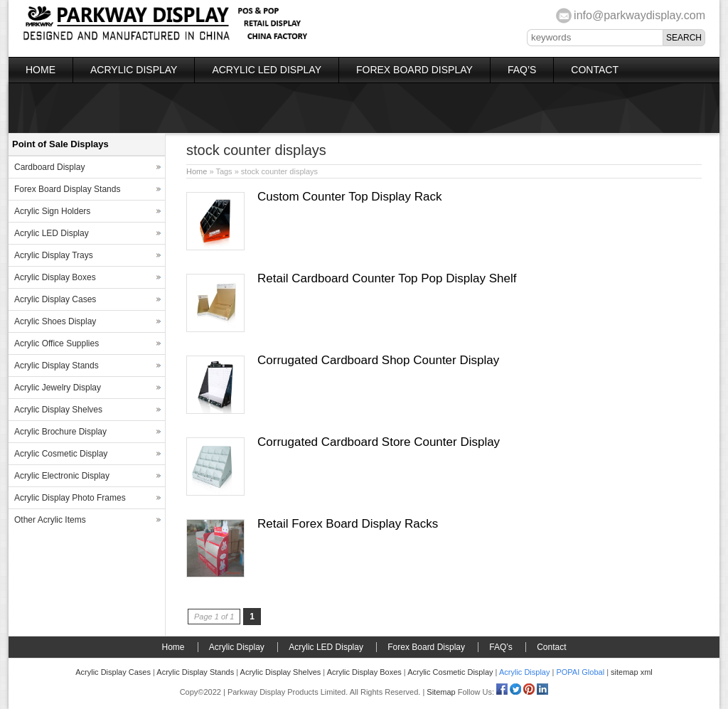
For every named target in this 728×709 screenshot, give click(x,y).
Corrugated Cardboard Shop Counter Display (378, 360)
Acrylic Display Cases (55, 299)
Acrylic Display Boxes (55, 277)
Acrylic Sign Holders (52, 211)
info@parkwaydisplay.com (639, 15)
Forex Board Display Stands (67, 189)
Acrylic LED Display (267, 70)
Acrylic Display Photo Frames (70, 498)
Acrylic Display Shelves (58, 410)
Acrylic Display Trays (54, 255)
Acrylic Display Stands (57, 366)
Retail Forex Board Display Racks (348, 524)
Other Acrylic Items (50, 520)
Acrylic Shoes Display (55, 321)
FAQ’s (522, 70)
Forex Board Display (414, 70)
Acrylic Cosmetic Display (61, 454)
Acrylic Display (134, 70)
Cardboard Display (49, 167)
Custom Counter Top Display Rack (350, 197)
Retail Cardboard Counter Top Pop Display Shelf (387, 278)
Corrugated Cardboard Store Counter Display (379, 442)
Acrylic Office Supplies (57, 343)
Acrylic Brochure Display (60, 432)
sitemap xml (632, 672)
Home (41, 70)
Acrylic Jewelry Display (58, 388)
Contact (595, 70)
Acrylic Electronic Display (62, 476)
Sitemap (441, 692)
